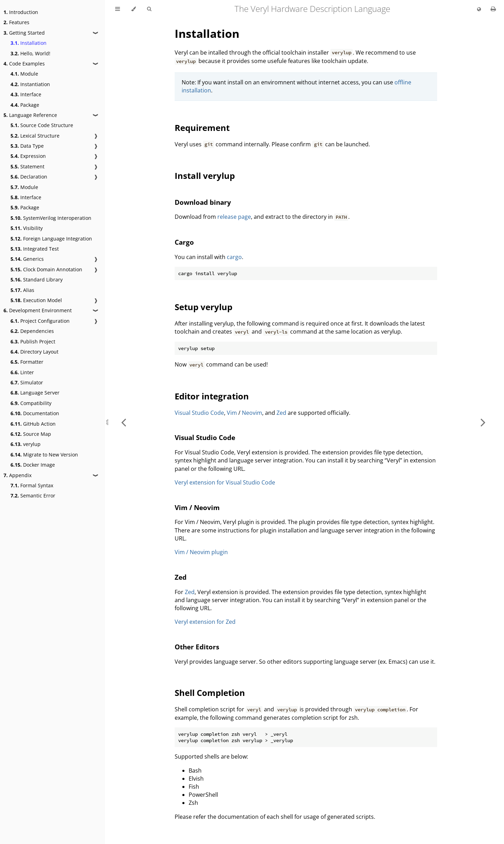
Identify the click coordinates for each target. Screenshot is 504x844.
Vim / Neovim (197, 507)
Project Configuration (40, 321)
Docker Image (33, 465)
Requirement (202, 128)
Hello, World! (30, 53)
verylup (26, 444)
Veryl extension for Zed (205, 622)
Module (24, 74)
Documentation (35, 413)
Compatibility (31, 403)
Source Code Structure (42, 125)
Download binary (203, 202)
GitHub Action (33, 424)
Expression (28, 156)
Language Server (35, 393)
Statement (27, 166)
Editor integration (212, 396)
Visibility (27, 228)
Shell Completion (210, 693)
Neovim (252, 413)
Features (16, 22)
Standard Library (37, 280)
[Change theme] (134, 9)
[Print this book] (493, 9)
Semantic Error (33, 496)
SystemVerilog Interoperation (51, 218)
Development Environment (38, 310)
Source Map (31, 434)
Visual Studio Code (199, 413)
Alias (22, 290)
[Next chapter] (483, 422)
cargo (234, 257)
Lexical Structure (35, 136)
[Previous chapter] (124, 422)
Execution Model (36, 300)
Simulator (27, 382)
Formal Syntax (32, 485)
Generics (27, 259)
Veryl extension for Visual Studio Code (225, 482)
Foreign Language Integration (51, 239)
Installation (29, 43)
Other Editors (197, 647)
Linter (22, 372)
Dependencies (32, 331)
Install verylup (205, 176)
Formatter (27, 362)
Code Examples (24, 64)
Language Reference (30, 115)
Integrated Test (35, 249)
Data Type (27, 146)
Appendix (17, 475)
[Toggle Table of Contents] (118, 9)
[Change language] (479, 9)
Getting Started (24, 33)
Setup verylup (204, 307)
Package (25, 105)
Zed (281, 413)
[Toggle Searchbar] (149, 9)
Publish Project (33, 341)
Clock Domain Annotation (46, 269)
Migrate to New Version (44, 455)
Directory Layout (34, 352)
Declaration (29, 177)
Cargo (184, 242)
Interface (26, 94)
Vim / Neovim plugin (201, 552)
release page (234, 217)
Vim (232, 413)
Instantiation (30, 84)
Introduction (21, 12)
